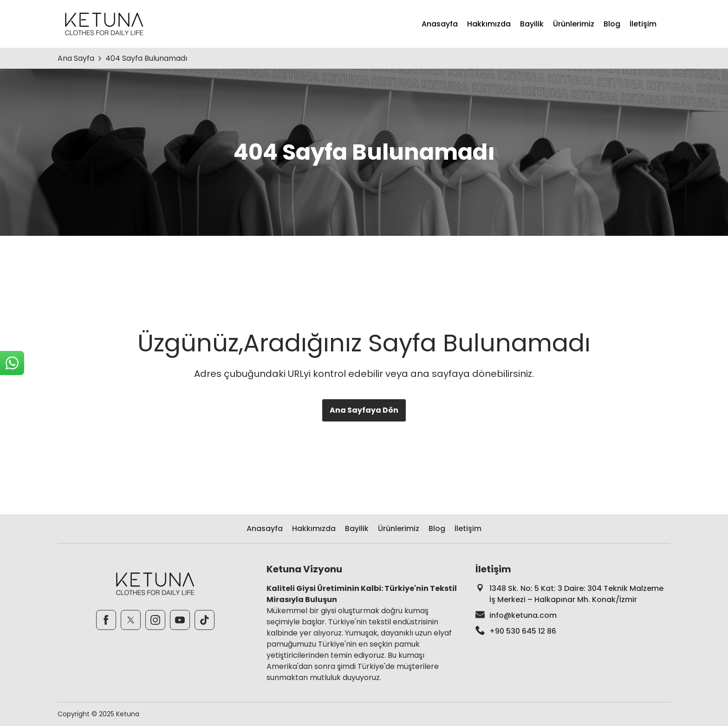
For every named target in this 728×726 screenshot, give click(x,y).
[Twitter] (131, 620)
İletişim (643, 24)
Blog (612, 24)
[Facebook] (106, 620)
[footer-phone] (573, 631)
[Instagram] (155, 620)
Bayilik (532, 24)
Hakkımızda (489, 24)
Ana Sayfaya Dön (364, 410)
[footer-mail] (573, 616)
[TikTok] (205, 620)
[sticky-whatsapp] (12, 363)
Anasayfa (440, 24)
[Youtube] (180, 620)
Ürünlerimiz (574, 24)
